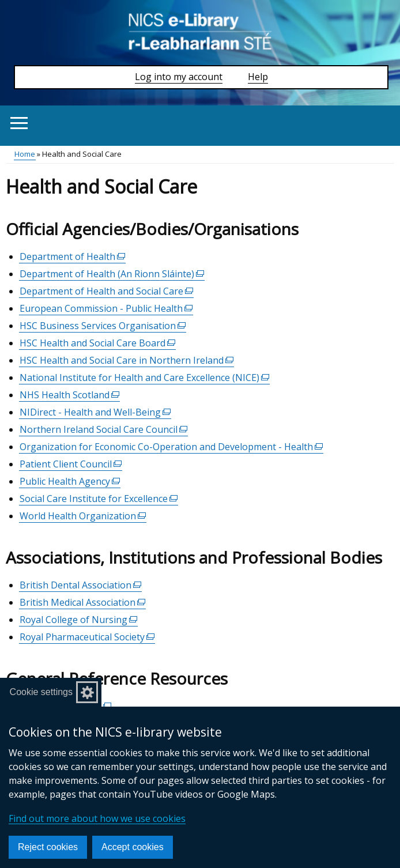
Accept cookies (133, 847)
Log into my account (179, 77)
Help (258, 77)
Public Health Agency (70, 482)
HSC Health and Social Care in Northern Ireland (127, 361)
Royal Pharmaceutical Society (87, 637)
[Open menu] (19, 123)
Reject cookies (48, 847)
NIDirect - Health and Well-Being (95, 412)
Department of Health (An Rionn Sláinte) (112, 274)
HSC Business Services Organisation (103, 326)
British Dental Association (81, 585)
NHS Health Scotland (70, 395)
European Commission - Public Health (106, 309)
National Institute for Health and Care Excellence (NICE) (145, 378)
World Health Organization (83, 516)
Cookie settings (41, 692)
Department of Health (73, 257)
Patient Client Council (71, 464)
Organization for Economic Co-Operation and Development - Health (171, 447)
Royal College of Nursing (79, 620)
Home (25, 154)
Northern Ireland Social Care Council (104, 430)
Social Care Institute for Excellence (99, 499)
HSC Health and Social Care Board (98, 343)
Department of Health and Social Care (107, 291)
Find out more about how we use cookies (97, 818)
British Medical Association (83, 603)
